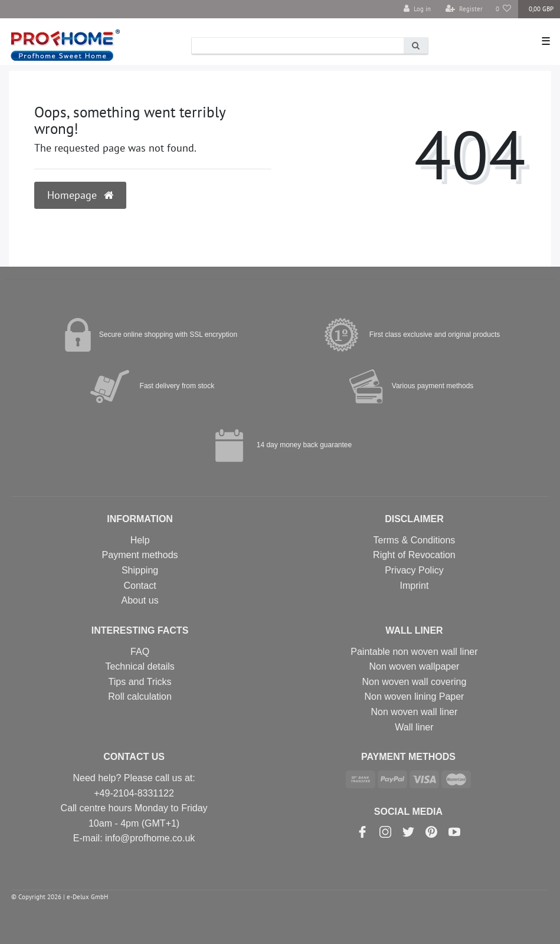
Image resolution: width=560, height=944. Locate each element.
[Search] (416, 46)
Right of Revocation (414, 555)
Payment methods (140, 555)
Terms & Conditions (415, 540)
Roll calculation (140, 696)
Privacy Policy (414, 570)
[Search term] (298, 46)
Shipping (140, 570)
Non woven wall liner (415, 712)
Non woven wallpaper (414, 666)
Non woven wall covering (414, 682)
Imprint (414, 586)
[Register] (464, 9)
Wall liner (414, 727)
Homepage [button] (80, 195)
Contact (140, 586)
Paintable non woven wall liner (414, 652)
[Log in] (417, 9)
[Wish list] (504, 9)
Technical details (140, 666)
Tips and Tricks (140, 682)
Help (140, 540)
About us (140, 600)
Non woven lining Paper (414, 696)
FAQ (140, 652)
